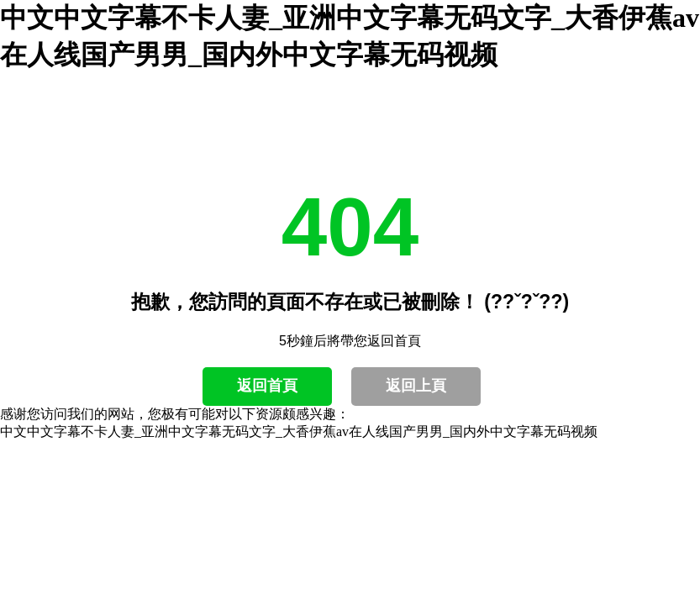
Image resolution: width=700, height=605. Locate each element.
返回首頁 (267, 386)
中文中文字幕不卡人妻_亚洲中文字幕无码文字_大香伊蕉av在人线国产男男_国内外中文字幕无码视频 (299, 431)
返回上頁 (416, 386)
